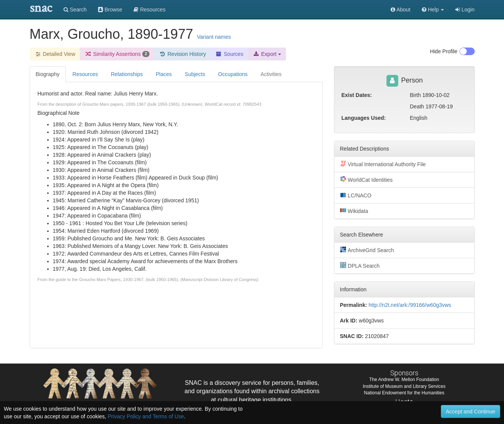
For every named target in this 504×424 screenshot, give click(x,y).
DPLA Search (360, 265)
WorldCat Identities (366, 179)
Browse (110, 10)
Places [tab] (164, 74)
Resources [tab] (85, 74)
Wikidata (354, 211)
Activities (271, 74)
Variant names (214, 37)
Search (75, 10)
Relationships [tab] (127, 74)
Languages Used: (364, 118)
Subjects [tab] (195, 74)
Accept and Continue (471, 411)
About (401, 10)
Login (465, 10)
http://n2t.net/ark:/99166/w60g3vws (410, 305)
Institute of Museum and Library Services (404, 386)
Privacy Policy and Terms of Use (146, 416)
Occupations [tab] (233, 74)
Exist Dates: (357, 95)
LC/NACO (356, 195)
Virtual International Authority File (383, 164)
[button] (433, 10)
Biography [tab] (48, 74)
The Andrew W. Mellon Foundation (404, 380)
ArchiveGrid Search (367, 250)
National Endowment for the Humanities (404, 393)
